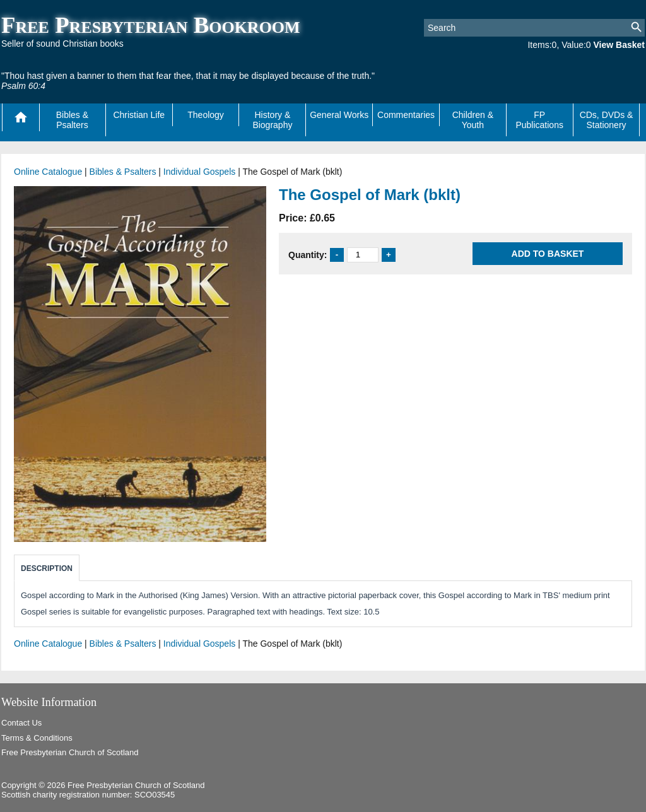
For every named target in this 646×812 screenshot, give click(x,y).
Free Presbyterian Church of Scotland (70, 752)
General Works (339, 115)
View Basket (619, 45)
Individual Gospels (199, 172)
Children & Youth (473, 120)
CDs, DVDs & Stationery (607, 120)
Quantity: (308, 254)
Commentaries (406, 115)
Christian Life (139, 115)
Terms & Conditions (37, 738)
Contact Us (21, 723)
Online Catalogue (48, 172)
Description (47, 568)
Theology (206, 115)
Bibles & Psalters (72, 120)
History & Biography (272, 120)
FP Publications (539, 120)
